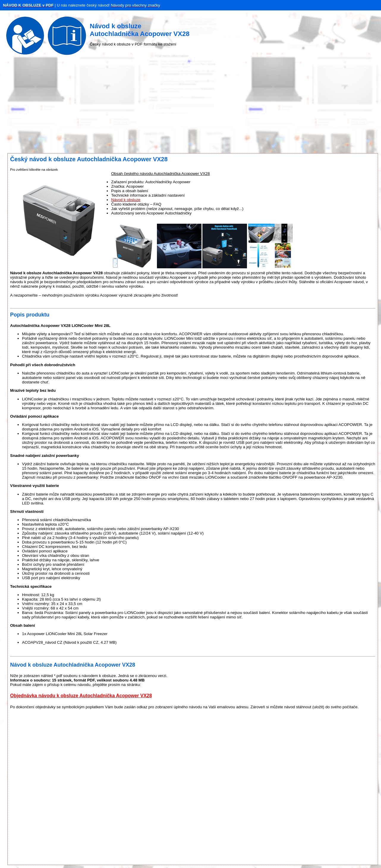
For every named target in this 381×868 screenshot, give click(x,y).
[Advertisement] (190, 106)
